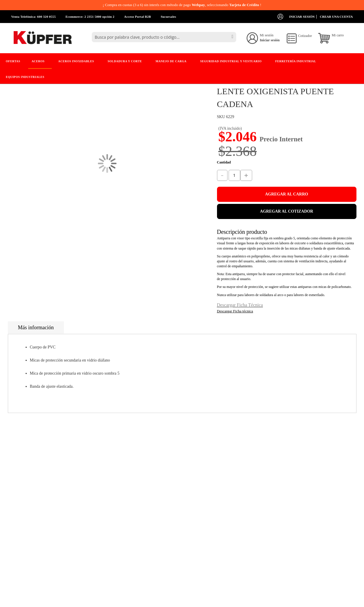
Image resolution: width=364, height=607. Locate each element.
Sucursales (168, 17)
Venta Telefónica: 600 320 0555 (34, 17)
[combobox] (164, 37)
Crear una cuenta (336, 17)
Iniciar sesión (302, 17)
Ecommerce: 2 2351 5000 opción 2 (90, 17)
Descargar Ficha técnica (235, 311)
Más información (36, 327)
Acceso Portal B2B (137, 17)
